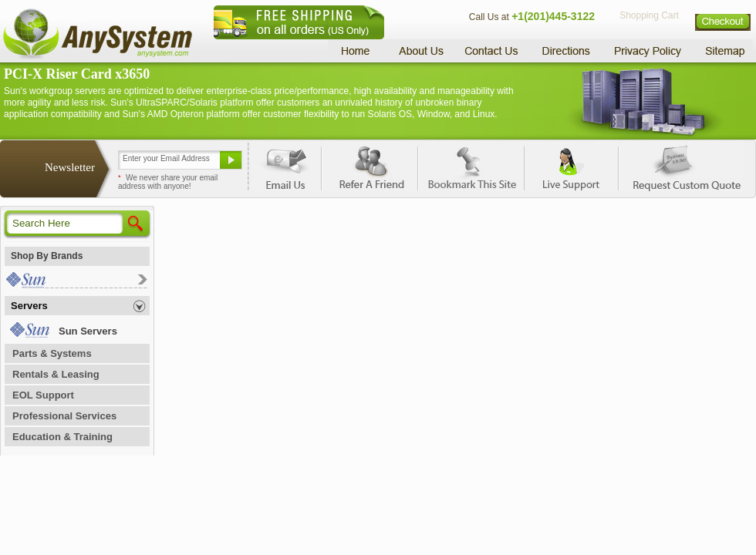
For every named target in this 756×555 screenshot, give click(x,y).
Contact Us (491, 50)
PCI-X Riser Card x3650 (77, 74)
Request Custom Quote (680, 166)
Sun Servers (88, 331)
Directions (566, 50)
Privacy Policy (648, 50)
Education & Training (62, 437)
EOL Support (43, 395)
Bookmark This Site (471, 166)
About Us (420, 50)
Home (358, 50)
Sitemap (724, 50)
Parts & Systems (52, 353)
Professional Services (64, 416)
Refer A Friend (369, 166)
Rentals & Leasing (56, 374)
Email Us (286, 166)
